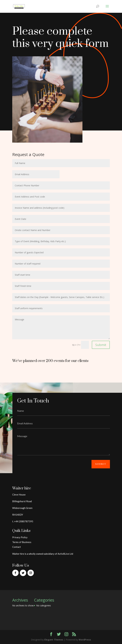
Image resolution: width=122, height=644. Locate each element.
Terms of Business (22, 542)
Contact (17, 547)
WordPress (85, 640)
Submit (101, 345)
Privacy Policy (20, 537)
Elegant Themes (54, 640)
